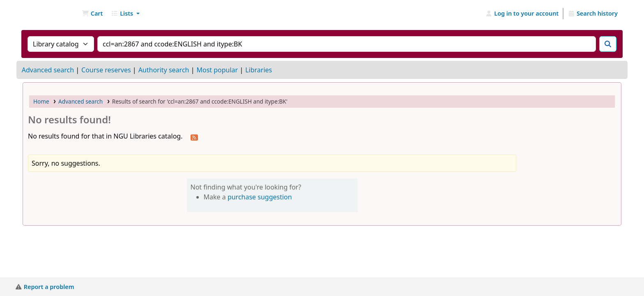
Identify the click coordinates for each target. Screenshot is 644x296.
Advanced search (48, 70)
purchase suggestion (260, 197)
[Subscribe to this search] (194, 137)
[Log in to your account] (522, 14)
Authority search (164, 70)
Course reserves (106, 70)
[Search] (608, 44)
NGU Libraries (44, 14)
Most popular (217, 70)
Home (41, 101)
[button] (92, 14)
